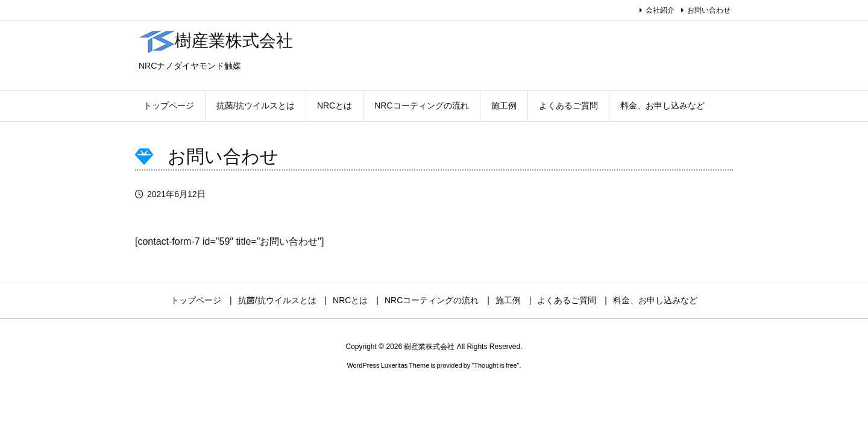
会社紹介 (660, 10)
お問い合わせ (709, 10)
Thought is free (495, 365)
